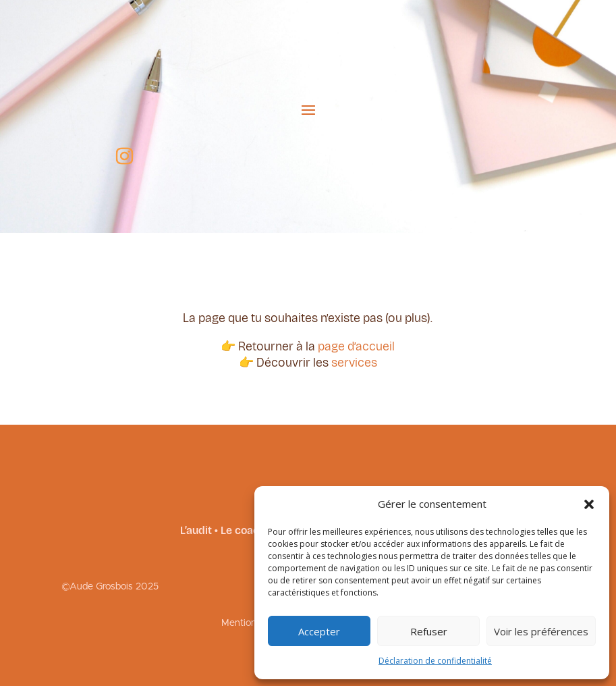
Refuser (429, 631)
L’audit (196, 530)
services (354, 363)
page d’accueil (356, 346)
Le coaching (250, 530)
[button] (589, 504)
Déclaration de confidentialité (435, 661)
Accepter (319, 631)
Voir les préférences (541, 631)
